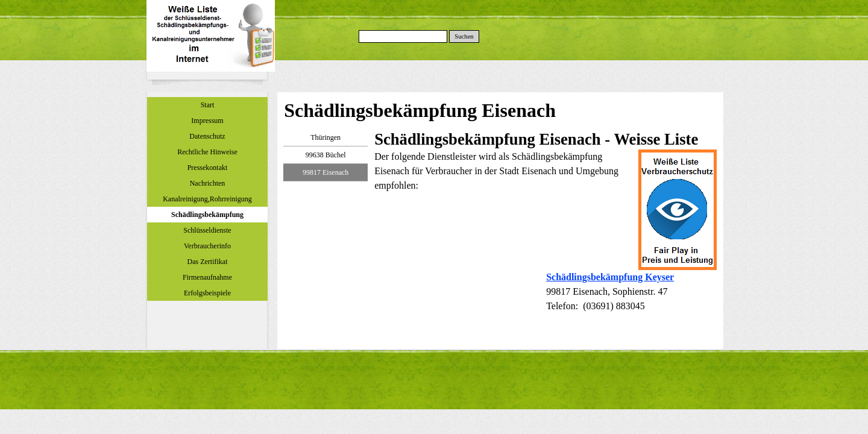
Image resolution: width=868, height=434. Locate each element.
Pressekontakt (208, 168)
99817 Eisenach (325, 172)
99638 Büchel (326, 155)
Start (208, 105)
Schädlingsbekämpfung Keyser (610, 277)
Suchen (464, 36)
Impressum (207, 121)
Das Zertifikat (208, 262)
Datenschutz (207, 136)
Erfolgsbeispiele (207, 293)
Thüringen (325, 137)
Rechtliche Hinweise (207, 152)
